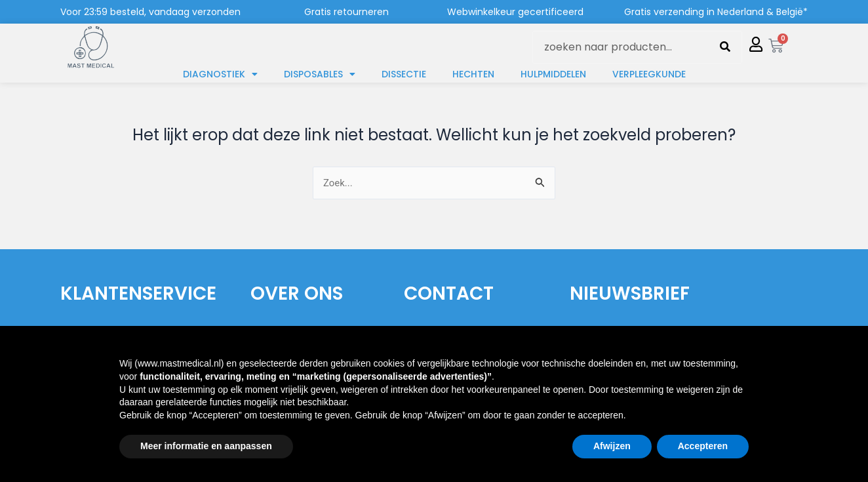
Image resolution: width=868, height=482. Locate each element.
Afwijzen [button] (612, 446)
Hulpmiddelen (553, 74)
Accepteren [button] (703, 446)
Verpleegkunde (649, 74)
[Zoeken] (725, 47)
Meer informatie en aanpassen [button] (206, 446)
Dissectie (404, 74)
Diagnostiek (220, 74)
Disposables (320, 74)
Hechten (473, 74)
